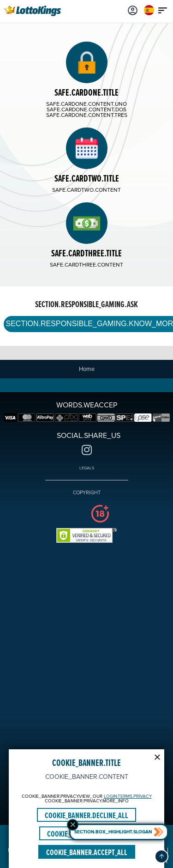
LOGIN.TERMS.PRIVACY (128, 796)
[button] (161, 856)
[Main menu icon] (163, 10)
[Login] (133, 10)
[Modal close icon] (157, 756)
